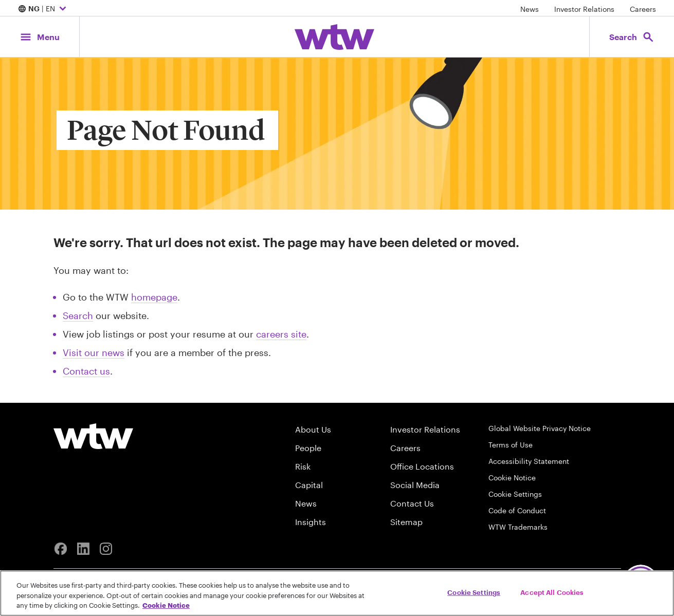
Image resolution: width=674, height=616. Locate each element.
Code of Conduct (517, 510)
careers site (281, 334)
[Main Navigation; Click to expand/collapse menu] (40, 37)
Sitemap (406, 522)
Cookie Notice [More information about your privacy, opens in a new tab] (166, 605)
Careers (643, 9)
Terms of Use (511, 445)
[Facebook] (61, 549)
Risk (303, 466)
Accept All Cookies (552, 592)
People (308, 448)
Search (78, 315)
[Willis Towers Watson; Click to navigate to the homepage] (334, 37)
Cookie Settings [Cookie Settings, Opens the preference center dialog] (474, 592)
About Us (313, 429)
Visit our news (94, 352)
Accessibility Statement (529, 461)
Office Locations (422, 466)
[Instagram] (106, 549)
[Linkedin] (83, 549)
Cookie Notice (512, 478)
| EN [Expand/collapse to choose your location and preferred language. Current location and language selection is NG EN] (43, 9)
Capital (309, 485)
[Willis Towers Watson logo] (93, 436)
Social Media (415, 485)
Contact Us (412, 503)
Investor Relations (584, 9)
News (530, 9)
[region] (337, 593)
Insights (311, 522)
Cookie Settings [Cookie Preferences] (515, 494)
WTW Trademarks (518, 527)
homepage (154, 297)
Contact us (86, 371)
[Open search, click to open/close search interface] (632, 37)
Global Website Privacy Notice (540, 428)
